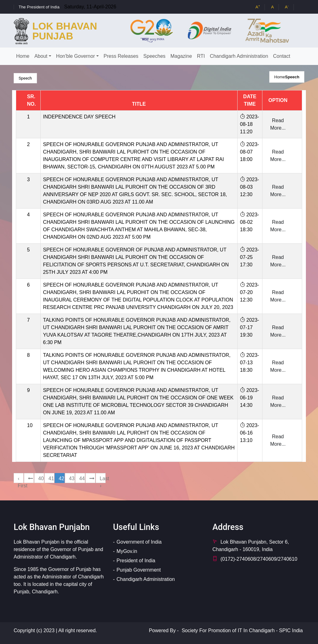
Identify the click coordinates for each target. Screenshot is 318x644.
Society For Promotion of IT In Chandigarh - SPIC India (242, 630)
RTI (201, 56)
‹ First (21, 479)
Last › (103, 479)
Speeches (154, 56)
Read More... (278, 124)
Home (23, 56)
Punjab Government (139, 570)
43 (72, 478)
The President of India (39, 7)
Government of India (139, 542)
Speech (292, 77)
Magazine (181, 56)
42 (61, 478)
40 (41, 478)
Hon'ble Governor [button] (76, 56)
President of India (136, 561)
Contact (282, 56)
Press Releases (121, 56)
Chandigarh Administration (239, 56)
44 (82, 478)
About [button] (41, 56)
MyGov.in (127, 551)
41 (51, 478)
